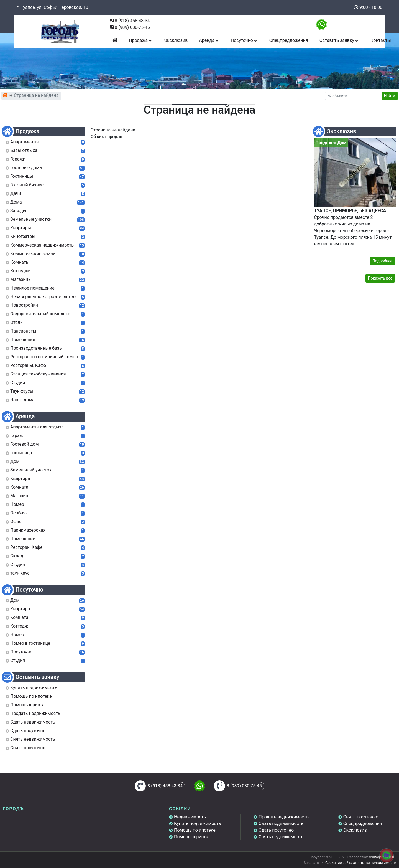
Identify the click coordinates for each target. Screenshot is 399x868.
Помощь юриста (191, 837)
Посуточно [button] (244, 40)
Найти (390, 96)
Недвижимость (190, 817)
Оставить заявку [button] (339, 40)
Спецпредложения (289, 40)
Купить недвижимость (197, 823)
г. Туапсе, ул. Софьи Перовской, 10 (52, 7)
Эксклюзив (176, 40)
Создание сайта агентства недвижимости (361, 863)
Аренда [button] (209, 40)
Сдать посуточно (276, 830)
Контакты (381, 40)
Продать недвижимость (284, 817)
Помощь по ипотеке (195, 830)
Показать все (380, 278)
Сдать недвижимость (281, 823)
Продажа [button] (141, 40)
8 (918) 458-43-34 (132, 21)
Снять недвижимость (281, 837)
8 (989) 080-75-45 (132, 27)
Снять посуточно (361, 817)
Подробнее (382, 261)
